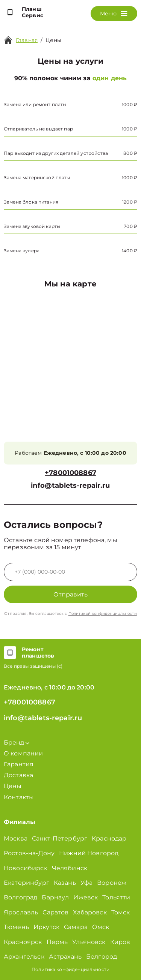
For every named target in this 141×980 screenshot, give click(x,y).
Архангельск (24, 957)
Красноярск (23, 942)
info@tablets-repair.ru (70, 486)
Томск (121, 912)
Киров (120, 942)
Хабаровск (90, 912)
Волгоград (20, 897)
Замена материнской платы (37, 178)
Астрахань (65, 957)
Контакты (19, 797)
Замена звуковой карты (32, 226)
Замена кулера (22, 251)
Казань (65, 883)
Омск (101, 927)
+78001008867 (70, 473)
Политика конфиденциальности (70, 969)
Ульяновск (89, 942)
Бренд (17, 742)
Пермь (57, 942)
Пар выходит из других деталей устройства (56, 153)
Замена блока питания (31, 202)
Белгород (102, 957)
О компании (23, 753)
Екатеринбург (27, 883)
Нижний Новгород (89, 853)
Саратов (55, 912)
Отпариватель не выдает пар (38, 129)
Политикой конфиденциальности (103, 614)
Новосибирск (26, 868)
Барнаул (55, 897)
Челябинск (70, 868)
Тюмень (16, 927)
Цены (53, 40)
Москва (16, 838)
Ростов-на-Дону (29, 853)
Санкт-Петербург (60, 838)
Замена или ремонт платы (35, 104)
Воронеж (112, 883)
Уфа (86, 883)
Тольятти (116, 897)
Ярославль (21, 912)
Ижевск (86, 897)
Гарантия (19, 764)
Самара (76, 927)
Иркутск (46, 927)
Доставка (18, 775)
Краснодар (109, 838)
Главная (27, 40)
